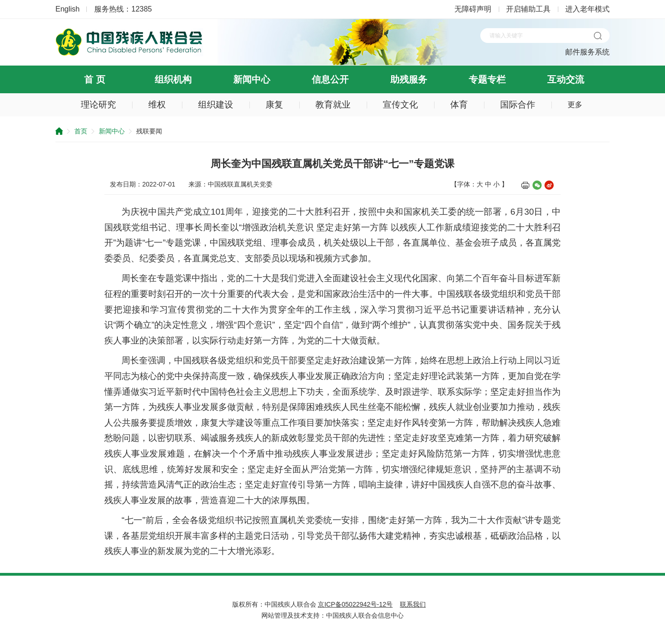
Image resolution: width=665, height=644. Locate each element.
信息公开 (330, 79)
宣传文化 (400, 105)
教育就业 (333, 105)
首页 (81, 131)
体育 (459, 105)
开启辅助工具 (528, 9)
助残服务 (409, 79)
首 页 (95, 79)
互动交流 (566, 79)
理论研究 (98, 105)
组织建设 (216, 105)
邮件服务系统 (587, 52)
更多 (575, 105)
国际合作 (518, 105)
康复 (274, 105)
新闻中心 (252, 79)
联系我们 (413, 604)
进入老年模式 (587, 9)
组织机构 (173, 79)
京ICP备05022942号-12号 (355, 604)
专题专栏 (487, 79)
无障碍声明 (473, 9)
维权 (157, 105)
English (67, 9)
